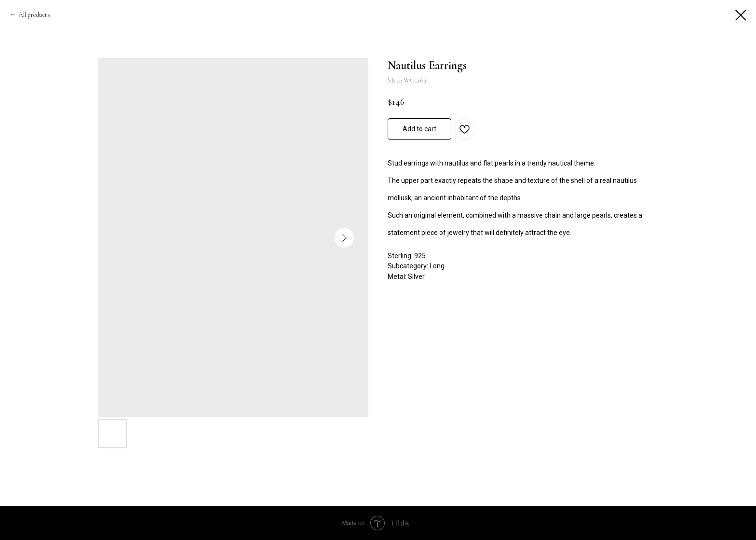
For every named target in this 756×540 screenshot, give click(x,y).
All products (34, 15)
